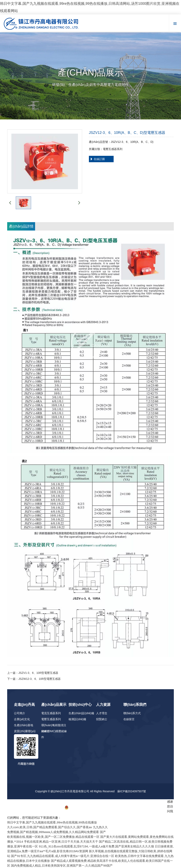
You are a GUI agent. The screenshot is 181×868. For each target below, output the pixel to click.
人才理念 (102, 713)
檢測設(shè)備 (77, 719)
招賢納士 (102, 719)
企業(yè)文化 (22, 719)
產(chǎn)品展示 (54, 705)
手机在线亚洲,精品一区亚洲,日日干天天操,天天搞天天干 (61, 842)
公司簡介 (20, 713)
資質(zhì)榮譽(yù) (25, 731)
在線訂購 (99, 159)
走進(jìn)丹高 (24, 705)
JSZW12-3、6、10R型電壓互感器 (39, 679)
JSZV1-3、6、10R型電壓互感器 (38, 673)
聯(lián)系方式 (132, 713)
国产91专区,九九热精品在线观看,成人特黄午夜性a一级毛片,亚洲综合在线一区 (63, 856)
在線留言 (129, 719)
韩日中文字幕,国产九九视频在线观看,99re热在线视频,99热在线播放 (52, 822)
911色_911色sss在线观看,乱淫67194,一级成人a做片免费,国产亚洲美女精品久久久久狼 (96, 846)
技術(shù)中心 (80, 705)
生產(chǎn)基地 (24, 725)
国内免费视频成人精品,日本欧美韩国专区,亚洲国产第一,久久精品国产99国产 (62, 866)
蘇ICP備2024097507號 (132, 791)
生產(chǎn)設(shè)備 (81, 713)
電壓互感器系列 (51, 719)
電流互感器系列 (51, 713)
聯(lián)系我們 (135, 705)
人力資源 (103, 705)
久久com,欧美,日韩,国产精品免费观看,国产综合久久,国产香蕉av (50, 827)
